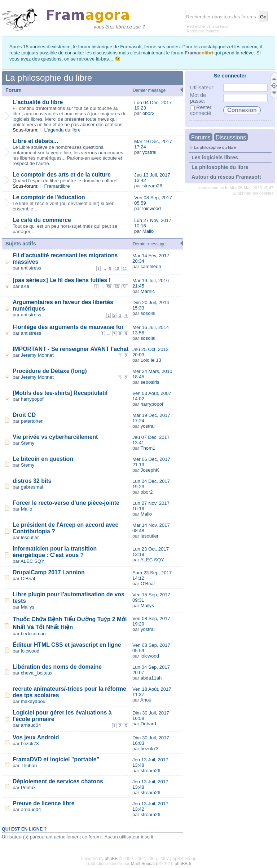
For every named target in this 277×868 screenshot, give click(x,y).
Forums (201, 137)
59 (109, 287)
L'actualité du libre (38, 102)
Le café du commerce (42, 220)
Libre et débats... (35, 141)
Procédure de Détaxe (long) (50, 371)
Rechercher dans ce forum (208, 26)
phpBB (111, 859)
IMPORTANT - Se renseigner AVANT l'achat (71, 349)
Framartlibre (57, 186)
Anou (146, 700)
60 (117, 287)
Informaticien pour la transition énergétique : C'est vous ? (55, 552)
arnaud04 (31, 725)
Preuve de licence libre (44, 803)
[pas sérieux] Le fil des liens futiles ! (62, 280)
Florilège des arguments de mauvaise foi (68, 327)
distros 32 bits (32, 481)
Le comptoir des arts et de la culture (62, 175)
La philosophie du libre (215, 147)
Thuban (29, 765)
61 (125, 287)
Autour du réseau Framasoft (226, 177)
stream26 (152, 186)
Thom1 (148, 448)
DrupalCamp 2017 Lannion (49, 572)
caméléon (151, 266)
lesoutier (30, 537)
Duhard (148, 724)
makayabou (33, 701)
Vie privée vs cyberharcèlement (55, 437)
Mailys (28, 607)
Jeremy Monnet (37, 355)
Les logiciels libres (215, 157)
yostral (150, 152)
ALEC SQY (32, 561)
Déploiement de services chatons (58, 781)
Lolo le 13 (151, 360)
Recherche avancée (203, 31)
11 (125, 268)
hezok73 (30, 744)
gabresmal (32, 487)
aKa (25, 286)
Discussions (231, 137)
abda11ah (151, 678)
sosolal (148, 313)
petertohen (32, 421)
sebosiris (150, 382)
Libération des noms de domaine (57, 667)
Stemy (28, 443)
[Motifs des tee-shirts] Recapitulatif (60, 393)
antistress (31, 268)
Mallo (148, 231)
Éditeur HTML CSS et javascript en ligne (67, 645)
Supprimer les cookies (253, 193)
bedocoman (33, 634)
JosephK (150, 470)
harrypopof (32, 399)
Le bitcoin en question (43, 459)
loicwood (152, 208)
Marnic (148, 291)
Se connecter (230, 76)
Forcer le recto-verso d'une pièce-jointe (66, 503)
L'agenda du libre (63, 130)
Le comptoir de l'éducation (49, 197)
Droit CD (24, 415)
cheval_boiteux (37, 673)
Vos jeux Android (36, 737)
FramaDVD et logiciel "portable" (56, 759)
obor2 (149, 113)
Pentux (28, 787)
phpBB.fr (183, 864)
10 (117, 268)
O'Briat (28, 578)
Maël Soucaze (145, 864)
